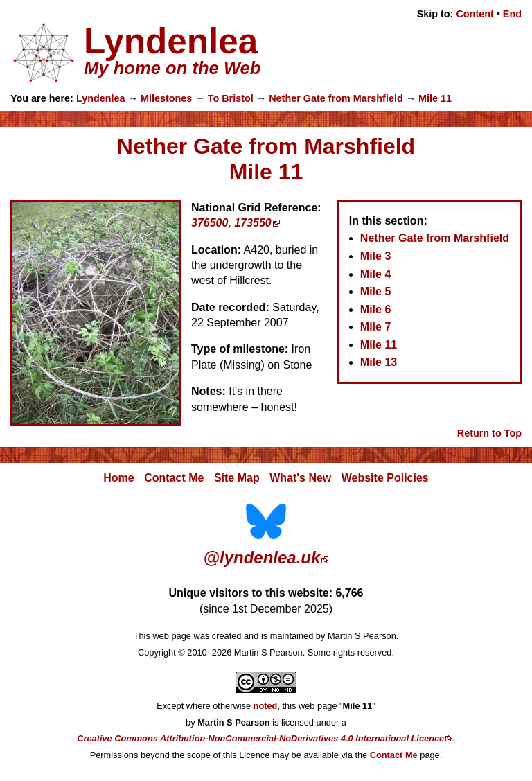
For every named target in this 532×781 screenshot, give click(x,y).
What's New (300, 478)
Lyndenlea (101, 98)
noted (266, 706)
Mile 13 (379, 362)
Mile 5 (375, 291)
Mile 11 (435, 98)
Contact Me (174, 478)
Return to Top (489, 433)
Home (118, 478)
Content (475, 14)
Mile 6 (375, 309)
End (512, 14)
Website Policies (385, 478)
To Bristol (231, 98)
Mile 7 (375, 327)
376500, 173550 (231, 223)
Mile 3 (375, 256)
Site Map (237, 478)
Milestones (166, 98)
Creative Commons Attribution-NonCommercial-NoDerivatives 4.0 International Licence (260, 738)
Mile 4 (375, 274)
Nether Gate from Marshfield (336, 98)
